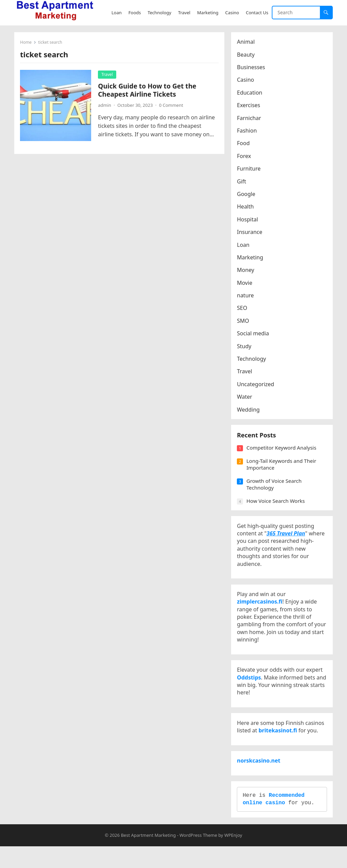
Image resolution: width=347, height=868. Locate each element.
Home (27, 43)
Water (246, 398)
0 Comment (172, 106)
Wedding (249, 410)
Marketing (251, 258)
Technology (252, 360)
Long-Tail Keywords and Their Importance (282, 468)
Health (246, 208)
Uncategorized (257, 385)
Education (251, 94)
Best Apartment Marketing (148, 856)
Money (247, 271)
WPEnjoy (233, 856)
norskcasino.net (260, 778)
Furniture (250, 170)
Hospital (248, 220)
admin (106, 106)
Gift (242, 182)
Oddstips (250, 689)
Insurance (251, 233)
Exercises (250, 106)
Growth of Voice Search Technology (275, 488)
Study (245, 347)
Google (247, 195)
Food (244, 144)
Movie (246, 283)
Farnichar (250, 119)
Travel (108, 75)
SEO (243, 309)
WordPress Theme (198, 856)
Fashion (248, 132)
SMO (244, 322)
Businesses (252, 68)
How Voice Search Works (277, 505)
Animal (247, 43)
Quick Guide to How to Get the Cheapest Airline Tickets (148, 91)
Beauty (247, 55)
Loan (244, 245)
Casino (246, 81)
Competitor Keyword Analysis (282, 451)
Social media (254, 334)
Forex (245, 157)
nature (246, 296)
